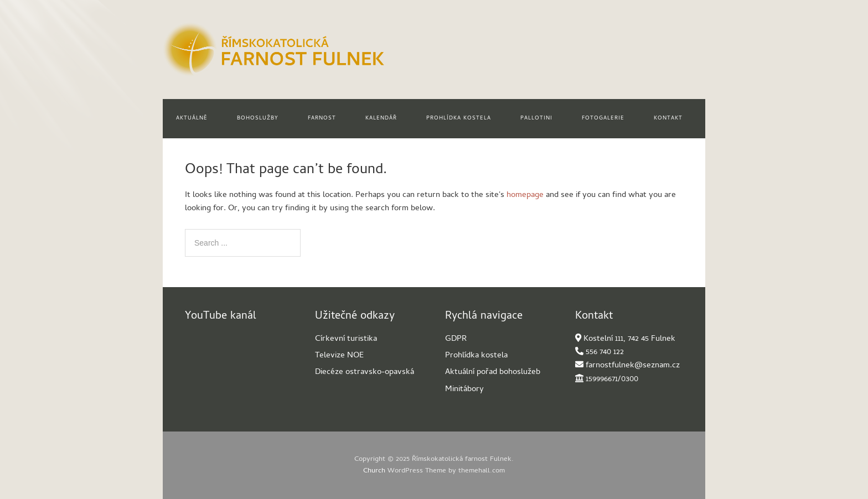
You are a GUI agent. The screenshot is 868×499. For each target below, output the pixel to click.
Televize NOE (339, 356)
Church (374, 471)
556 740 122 (605, 352)
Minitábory (464, 389)
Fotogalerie (603, 118)
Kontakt (668, 118)
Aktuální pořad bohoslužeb (493, 372)
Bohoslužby (258, 118)
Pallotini (536, 118)
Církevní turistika (346, 339)
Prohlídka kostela (459, 118)
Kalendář (381, 118)
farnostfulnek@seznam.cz (633, 366)
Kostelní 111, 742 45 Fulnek (629, 339)
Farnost (322, 118)
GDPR (456, 339)
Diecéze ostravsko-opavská (365, 372)
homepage (525, 195)
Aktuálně (192, 118)
